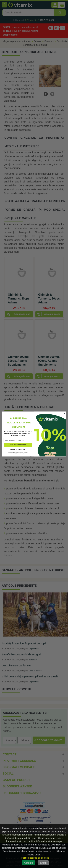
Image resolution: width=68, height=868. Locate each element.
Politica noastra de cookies (35, 858)
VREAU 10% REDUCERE (18, 445)
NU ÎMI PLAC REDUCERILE (18, 450)
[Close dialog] (64, 414)
